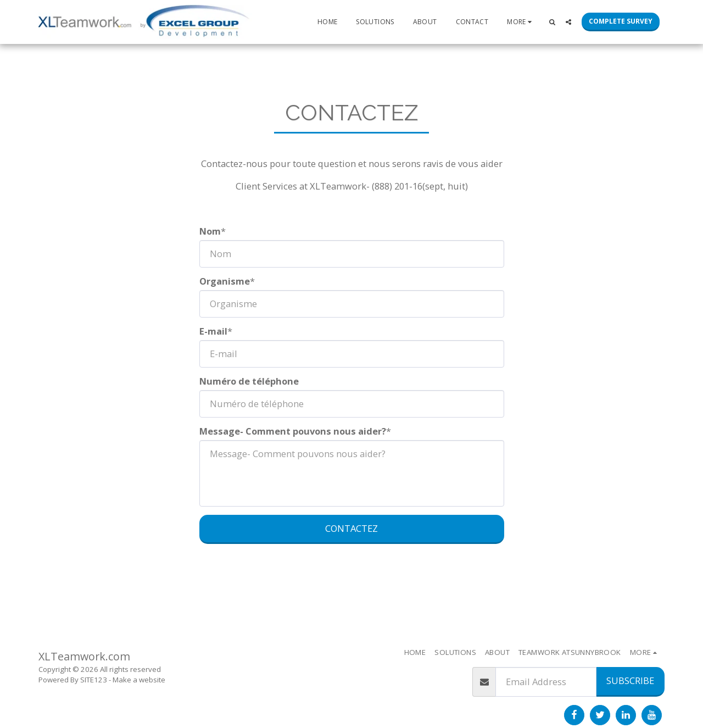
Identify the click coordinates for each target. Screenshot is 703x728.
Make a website (139, 680)
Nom (210, 232)
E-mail (213, 332)
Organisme (225, 282)
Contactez (351, 528)
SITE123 (94, 680)
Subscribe (630, 680)
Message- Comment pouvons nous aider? (293, 432)
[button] (552, 22)
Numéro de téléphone (249, 382)
